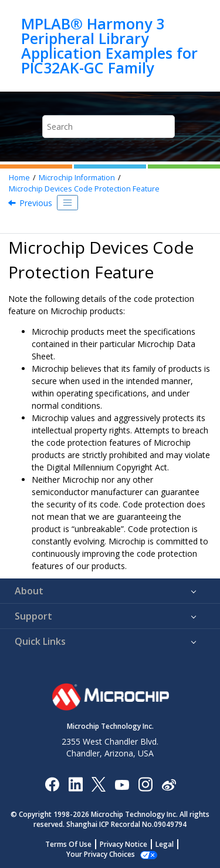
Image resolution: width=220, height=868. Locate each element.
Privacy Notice (123, 844)
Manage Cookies (101, 854)
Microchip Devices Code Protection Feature (84, 189)
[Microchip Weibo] (169, 784)
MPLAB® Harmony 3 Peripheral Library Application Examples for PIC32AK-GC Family (109, 46)
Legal (165, 844)
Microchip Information (77, 178)
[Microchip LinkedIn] (75, 784)
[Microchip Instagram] (145, 784)
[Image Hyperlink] (122, 784)
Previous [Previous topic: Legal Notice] (36, 203)
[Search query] (109, 127)
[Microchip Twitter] (99, 784)
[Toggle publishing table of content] (67, 203)
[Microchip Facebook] (52, 784)
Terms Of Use (68, 844)
